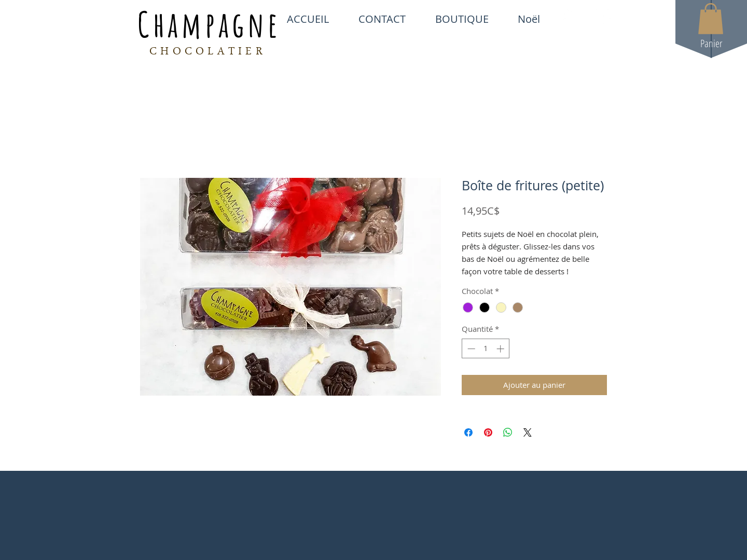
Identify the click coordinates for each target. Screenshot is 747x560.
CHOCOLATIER (208, 52)
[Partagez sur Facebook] (468, 432)
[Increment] (501, 349)
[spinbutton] (486, 349)
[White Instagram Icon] (602, 19)
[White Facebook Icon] (566, 19)
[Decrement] (470, 349)
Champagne (209, 24)
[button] (711, 19)
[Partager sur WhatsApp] (508, 432)
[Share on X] (528, 432)
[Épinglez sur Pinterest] (488, 432)
